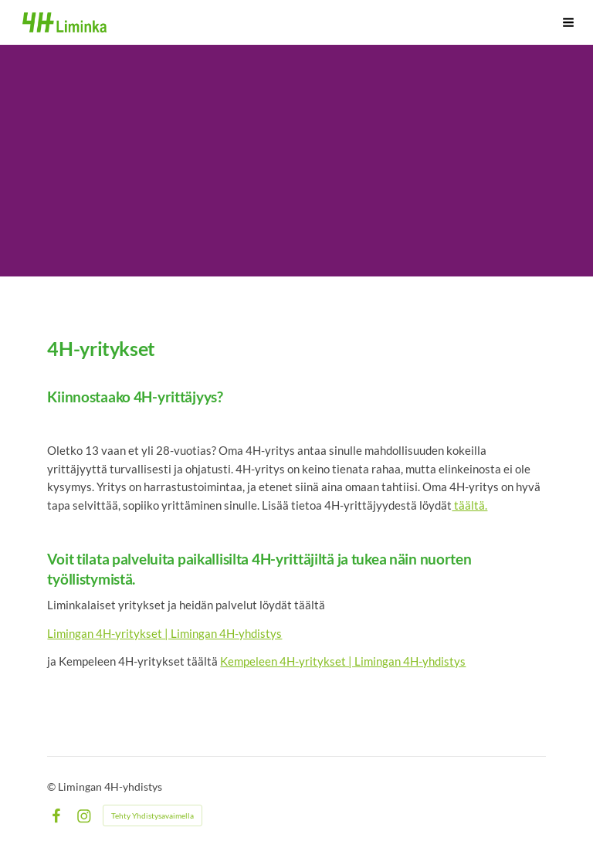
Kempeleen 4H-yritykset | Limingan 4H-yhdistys (343, 661)
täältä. (469, 505)
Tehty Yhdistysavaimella (152, 815)
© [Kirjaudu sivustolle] (53, 787)
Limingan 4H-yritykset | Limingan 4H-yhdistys (164, 633)
